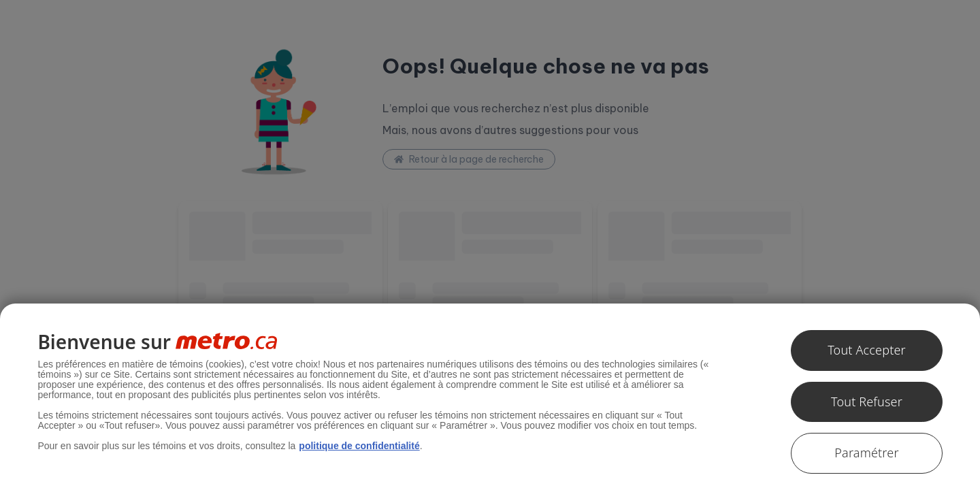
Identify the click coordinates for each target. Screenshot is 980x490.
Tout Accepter (867, 350)
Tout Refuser (867, 402)
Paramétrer (866, 453)
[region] (490, 397)
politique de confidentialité (359, 446)
